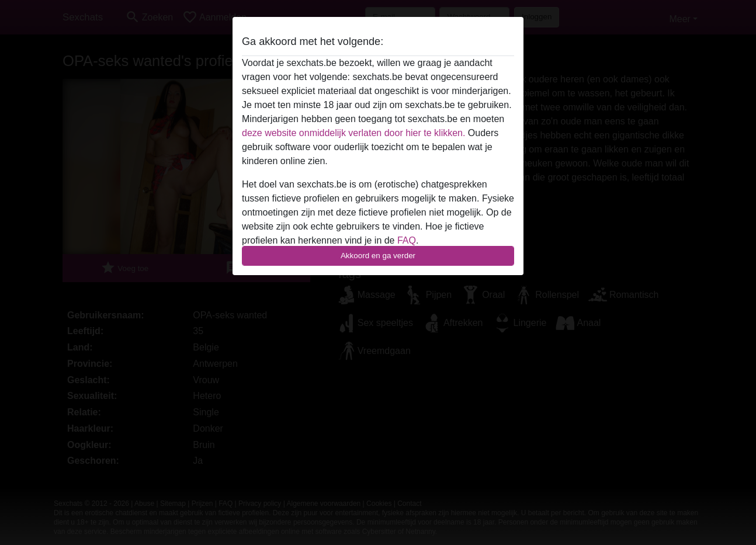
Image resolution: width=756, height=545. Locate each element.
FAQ (407, 240)
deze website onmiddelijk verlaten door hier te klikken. (353, 133)
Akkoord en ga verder (378, 256)
